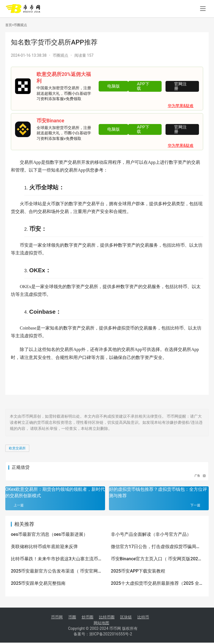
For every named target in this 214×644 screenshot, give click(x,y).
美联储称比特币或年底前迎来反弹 (44, 547)
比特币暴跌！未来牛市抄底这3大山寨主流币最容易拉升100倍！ (57, 559)
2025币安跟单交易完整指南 (38, 583)
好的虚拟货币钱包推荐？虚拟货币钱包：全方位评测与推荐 (158, 492)
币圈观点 (20, 25)
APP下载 (144, 86)
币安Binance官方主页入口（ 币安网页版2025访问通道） (156, 559)
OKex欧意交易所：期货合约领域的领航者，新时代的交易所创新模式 (55, 492)
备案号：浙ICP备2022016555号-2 (103, 635)
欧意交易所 (17, 448)
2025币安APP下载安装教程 (138, 571)
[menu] (203, 9)
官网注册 (182, 86)
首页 (9, 25)
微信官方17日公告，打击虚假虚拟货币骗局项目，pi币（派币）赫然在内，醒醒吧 (156, 547)
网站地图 (101, 623)
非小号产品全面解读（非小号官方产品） (151, 534)
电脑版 (112, 86)
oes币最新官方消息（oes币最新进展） (49, 534)
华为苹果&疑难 (181, 106)
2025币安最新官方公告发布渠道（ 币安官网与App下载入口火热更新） (57, 571)
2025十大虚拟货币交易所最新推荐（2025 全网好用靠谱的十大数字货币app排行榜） (155, 584)
